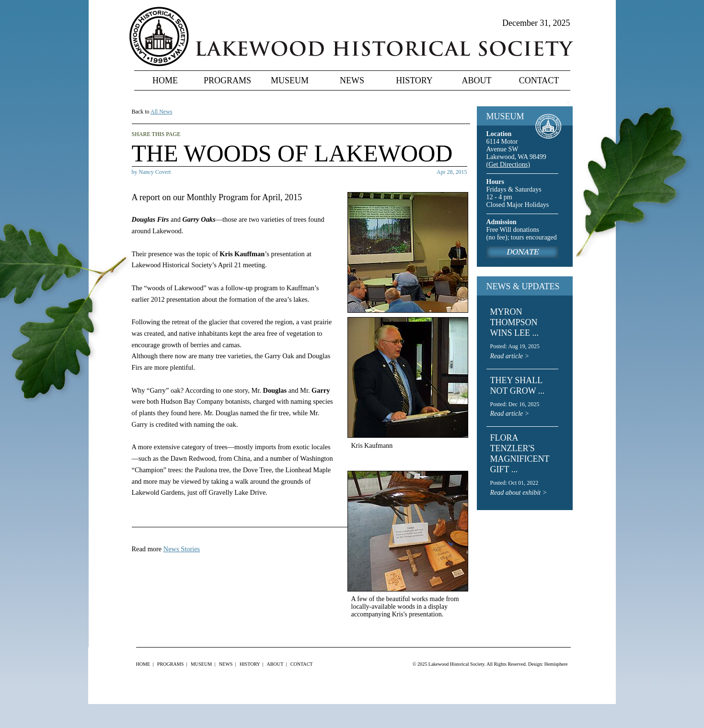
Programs (227, 80)
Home (165, 80)
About (477, 80)
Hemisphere (556, 664)
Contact (539, 80)
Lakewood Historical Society (456, 664)
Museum (290, 80)
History (414, 80)
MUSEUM (505, 116)
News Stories (182, 549)
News (352, 80)
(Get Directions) (508, 165)
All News (162, 112)
